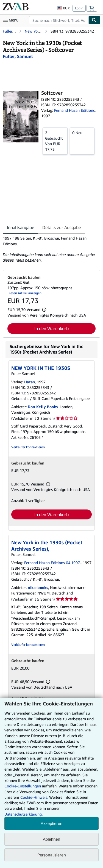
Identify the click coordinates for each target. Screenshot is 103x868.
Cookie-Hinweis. (34, 797)
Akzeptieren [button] (51, 823)
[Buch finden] (94, 20)
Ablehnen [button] (51, 839)
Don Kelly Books (43, 407)
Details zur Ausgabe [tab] (62, 227)
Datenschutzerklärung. (23, 814)
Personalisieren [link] (52, 855)
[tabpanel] (49, 249)
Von (55, 141)
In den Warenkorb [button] (51, 328)
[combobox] (59, 20)
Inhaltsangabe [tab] (20, 227)
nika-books (38, 587)
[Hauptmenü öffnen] (12, 20)
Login (79, 8)
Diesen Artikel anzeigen (24, 293)
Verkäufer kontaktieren (28, 447)
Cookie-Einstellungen (23, 786)
